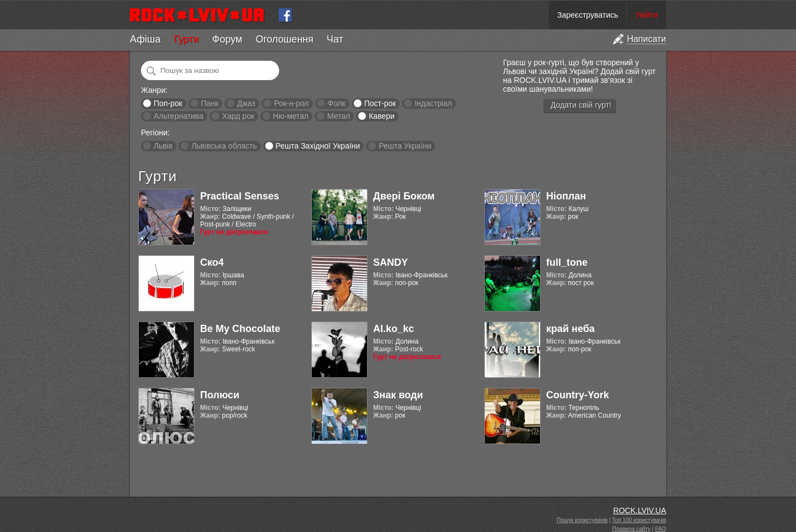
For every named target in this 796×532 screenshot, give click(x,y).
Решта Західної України (318, 146)
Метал (339, 116)
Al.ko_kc (394, 329)
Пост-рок (380, 103)
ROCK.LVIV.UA (640, 510)
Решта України (405, 146)
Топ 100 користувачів (639, 520)
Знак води (398, 395)
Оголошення (284, 39)
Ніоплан (566, 196)
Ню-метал (291, 116)
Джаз (246, 103)
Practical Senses (240, 196)
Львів (163, 146)
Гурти (186, 39)
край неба (570, 329)
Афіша (145, 39)
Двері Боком (404, 196)
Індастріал (433, 103)
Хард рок (238, 116)
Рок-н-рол (292, 103)
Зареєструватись (588, 15)
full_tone (567, 262)
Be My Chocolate (240, 329)
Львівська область (224, 146)
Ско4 (212, 262)
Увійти (646, 15)
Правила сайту (632, 529)
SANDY (391, 262)
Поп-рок (168, 103)
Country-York (578, 395)
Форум (227, 39)
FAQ (661, 529)
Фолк (337, 103)
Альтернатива (179, 116)
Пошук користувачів (582, 520)
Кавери (382, 116)
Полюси (220, 395)
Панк (210, 103)
